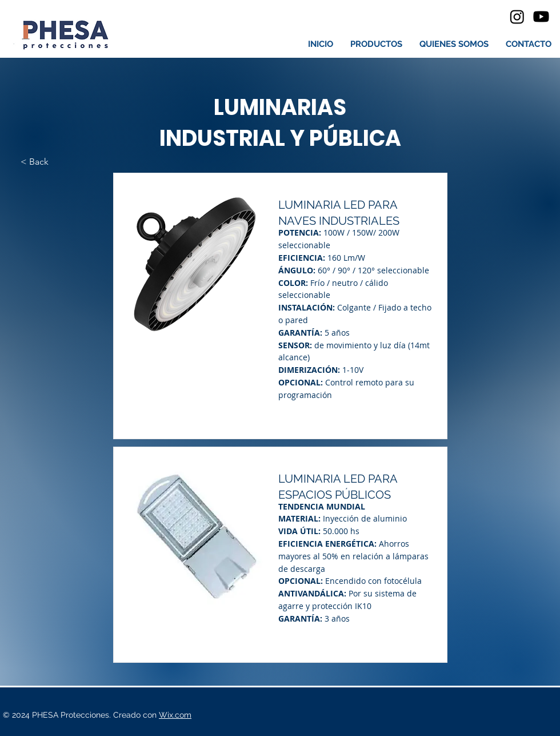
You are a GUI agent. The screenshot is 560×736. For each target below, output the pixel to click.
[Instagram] (517, 17)
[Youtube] (541, 17)
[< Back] (58, 162)
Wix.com (175, 715)
